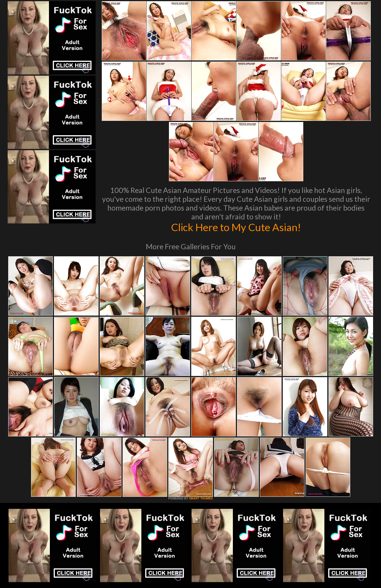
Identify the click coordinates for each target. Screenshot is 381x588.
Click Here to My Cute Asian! (236, 227)
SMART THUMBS (201, 498)
